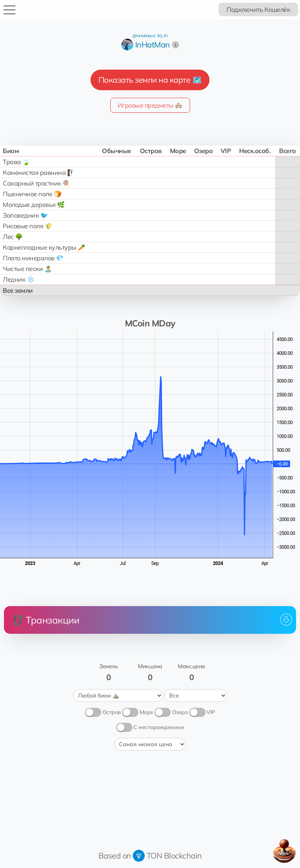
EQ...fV (163, 36)
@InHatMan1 (144, 36)
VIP (211, 712)
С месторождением (158, 727)
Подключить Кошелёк (258, 9)
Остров (112, 712)
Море (146, 712)
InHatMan (153, 45)
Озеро (180, 712)
